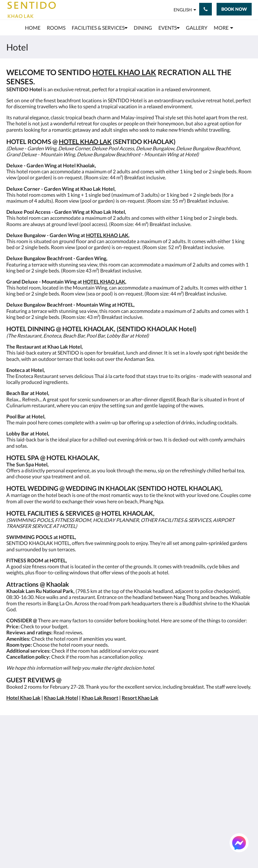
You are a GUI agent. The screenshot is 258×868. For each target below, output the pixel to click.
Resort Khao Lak (140, 698)
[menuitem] (33, 28)
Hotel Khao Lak (23, 698)
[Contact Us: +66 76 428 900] (206, 9)
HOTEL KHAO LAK (124, 72)
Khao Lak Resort (100, 698)
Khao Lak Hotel (61, 698)
